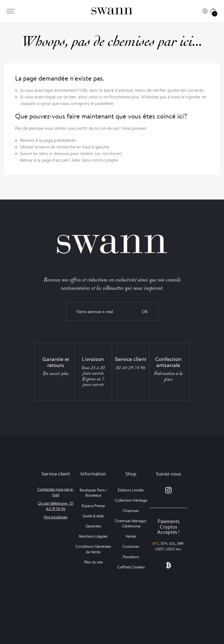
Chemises (131, 511)
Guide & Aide (93, 516)
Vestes (131, 536)
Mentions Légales (93, 536)
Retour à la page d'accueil (44, 160)
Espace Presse (93, 506)
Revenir (27, 140)
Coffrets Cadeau (131, 567)
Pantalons (131, 557)
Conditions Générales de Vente (93, 549)
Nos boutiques (56, 517)
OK (145, 312)
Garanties (93, 526)
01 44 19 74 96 (131, 368)
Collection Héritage (131, 500)
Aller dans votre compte (95, 160)
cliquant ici (30, 103)
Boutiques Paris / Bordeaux (93, 493)
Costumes (131, 546)
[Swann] (112, 11)
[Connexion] (205, 11)
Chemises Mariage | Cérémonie (131, 523)
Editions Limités (131, 490)
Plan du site (93, 562)
